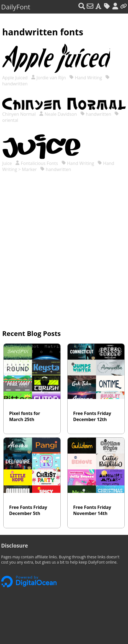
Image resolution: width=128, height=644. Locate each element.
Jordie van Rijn (48, 78)
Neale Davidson (58, 114)
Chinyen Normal (20, 114)
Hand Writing (86, 78)
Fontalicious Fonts (37, 163)
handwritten (96, 114)
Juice (8, 163)
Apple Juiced (16, 78)
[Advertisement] (64, 252)
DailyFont (16, 7)
